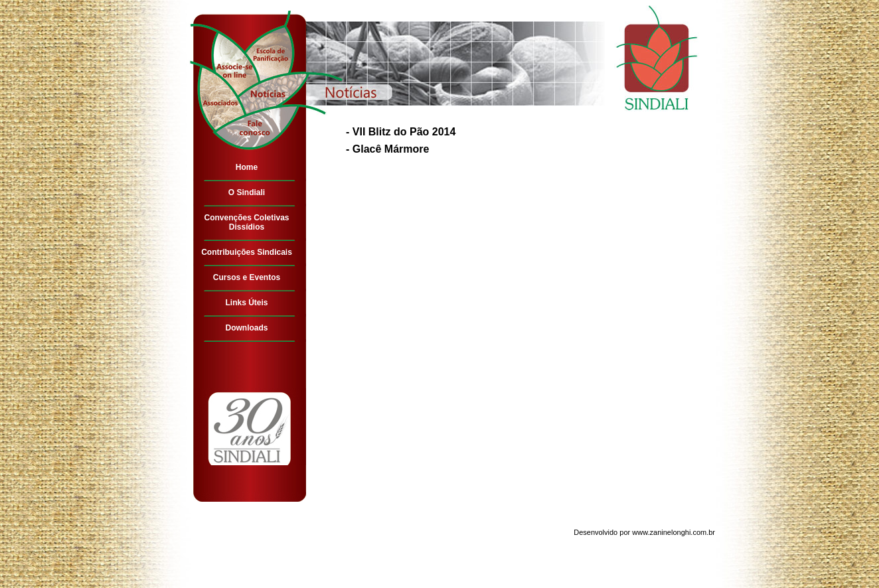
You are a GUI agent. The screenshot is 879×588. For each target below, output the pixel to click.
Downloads (246, 328)
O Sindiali (247, 192)
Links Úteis (246, 303)
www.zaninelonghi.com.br (674, 532)
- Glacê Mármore (387, 149)
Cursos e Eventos (247, 277)
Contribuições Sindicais (247, 252)
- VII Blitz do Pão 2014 (401, 132)
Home (247, 167)
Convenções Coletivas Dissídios (246, 222)
